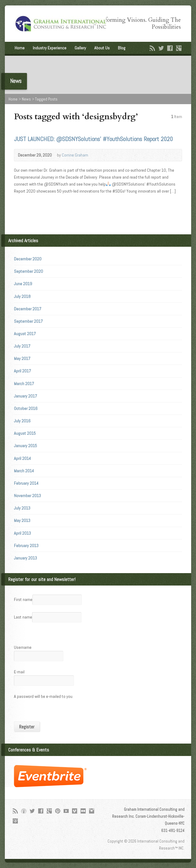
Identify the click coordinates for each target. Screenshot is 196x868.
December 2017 (28, 309)
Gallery (80, 48)
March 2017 (24, 384)
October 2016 (26, 408)
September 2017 (28, 321)
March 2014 (24, 471)
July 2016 (22, 421)
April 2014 (22, 458)
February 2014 (26, 483)
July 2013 (22, 508)
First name (23, 599)
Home (20, 48)
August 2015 (25, 433)
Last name (23, 617)
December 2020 (28, 259)
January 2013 (25, 558)
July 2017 (22, 346)
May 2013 (22, 520)
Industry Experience (50, 48)
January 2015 (25, 446)
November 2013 (27, 496)
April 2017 (22, 371)
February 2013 (26, 546)
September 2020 (28, 271)
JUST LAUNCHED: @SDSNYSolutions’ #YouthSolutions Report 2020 (93, 139)
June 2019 (23, 284)
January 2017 (25, 396)
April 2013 (22, 533)
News (26, 99)
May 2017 (22, 358)
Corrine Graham (75, 155)
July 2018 (22, 296)
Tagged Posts (46, 99)
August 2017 (25, 334)
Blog (122, 48)
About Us (102, 48)
